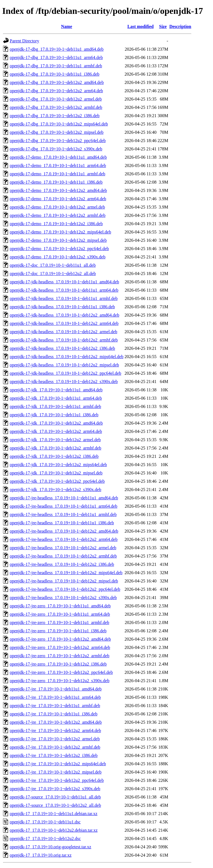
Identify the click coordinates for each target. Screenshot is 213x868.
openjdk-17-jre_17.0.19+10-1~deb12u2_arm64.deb (55, 730)
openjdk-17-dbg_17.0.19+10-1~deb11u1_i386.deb (54, 74)
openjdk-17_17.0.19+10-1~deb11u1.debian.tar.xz (54, 814)
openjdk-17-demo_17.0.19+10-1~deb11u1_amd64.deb (58, 157)
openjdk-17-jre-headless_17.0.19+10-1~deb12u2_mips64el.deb (66, 573)
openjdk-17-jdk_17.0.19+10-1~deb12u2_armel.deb (55, 440)
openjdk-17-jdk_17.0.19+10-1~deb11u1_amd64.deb (56, 390)
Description (180, 26)
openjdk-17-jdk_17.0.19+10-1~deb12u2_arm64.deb (56, 431)
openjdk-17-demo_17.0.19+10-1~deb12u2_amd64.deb (58, 190)
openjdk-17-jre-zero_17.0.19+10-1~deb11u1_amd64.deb (60, 606)
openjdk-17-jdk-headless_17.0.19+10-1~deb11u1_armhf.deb (64, 298)
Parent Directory (24, 41)
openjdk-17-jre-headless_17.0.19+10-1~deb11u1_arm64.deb (64, 506)
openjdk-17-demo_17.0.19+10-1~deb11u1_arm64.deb (58, 165)
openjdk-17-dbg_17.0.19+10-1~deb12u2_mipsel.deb (57, 132)
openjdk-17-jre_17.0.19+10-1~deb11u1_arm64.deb (55, 697)
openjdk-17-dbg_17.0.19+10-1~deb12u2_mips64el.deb (59, 124)
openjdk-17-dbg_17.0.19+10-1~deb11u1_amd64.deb (57, 49)
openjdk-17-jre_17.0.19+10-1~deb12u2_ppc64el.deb (57, 780)
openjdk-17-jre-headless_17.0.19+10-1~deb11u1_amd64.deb (64, 498)
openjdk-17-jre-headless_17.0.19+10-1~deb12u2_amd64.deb (64, 531)
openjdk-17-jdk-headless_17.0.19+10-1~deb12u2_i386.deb (62, 348)
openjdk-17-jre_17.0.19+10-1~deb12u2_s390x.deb (55, 789)
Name (67, 26)
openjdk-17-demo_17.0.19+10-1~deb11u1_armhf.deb (58, 174)
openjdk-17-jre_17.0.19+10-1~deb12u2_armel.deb (55, 739)
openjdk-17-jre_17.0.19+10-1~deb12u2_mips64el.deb (58, 764)
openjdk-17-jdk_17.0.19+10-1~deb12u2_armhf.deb (55, 448)
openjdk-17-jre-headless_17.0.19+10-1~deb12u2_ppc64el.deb (65, 589)
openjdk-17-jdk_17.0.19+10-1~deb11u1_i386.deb (54, 415)
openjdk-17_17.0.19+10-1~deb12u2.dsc (45, 839)
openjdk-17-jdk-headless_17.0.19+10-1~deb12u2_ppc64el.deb (65, 373)
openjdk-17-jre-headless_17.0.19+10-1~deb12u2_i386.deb (62, 564)
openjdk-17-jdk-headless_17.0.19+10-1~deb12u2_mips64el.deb (67, 357)
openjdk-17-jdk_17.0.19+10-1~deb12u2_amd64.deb (56, 423)
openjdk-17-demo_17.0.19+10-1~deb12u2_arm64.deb (58, 199)
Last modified (140, 26)
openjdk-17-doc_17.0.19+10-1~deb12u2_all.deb (53, 274)
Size (163, 26)
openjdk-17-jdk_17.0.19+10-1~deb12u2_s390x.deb (55, 490)
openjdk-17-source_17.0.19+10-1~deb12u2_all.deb (55, 805)
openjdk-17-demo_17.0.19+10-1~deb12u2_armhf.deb (58, 215)
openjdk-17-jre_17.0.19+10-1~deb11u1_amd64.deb (56, 689)
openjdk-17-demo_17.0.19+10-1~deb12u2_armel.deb (57, 207)
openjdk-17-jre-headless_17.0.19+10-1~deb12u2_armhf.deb (63, 556)
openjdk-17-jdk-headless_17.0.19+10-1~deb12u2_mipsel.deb (64, 365)
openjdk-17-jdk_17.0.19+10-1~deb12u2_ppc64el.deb (57, 481)
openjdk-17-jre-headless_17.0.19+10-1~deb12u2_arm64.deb (64, 539)
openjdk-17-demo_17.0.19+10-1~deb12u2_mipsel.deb (58, 240)
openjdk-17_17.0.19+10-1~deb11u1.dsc (45, 822)
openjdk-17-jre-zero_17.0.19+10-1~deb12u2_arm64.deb (60, 647)
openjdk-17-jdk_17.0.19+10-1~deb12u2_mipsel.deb (56, 473)
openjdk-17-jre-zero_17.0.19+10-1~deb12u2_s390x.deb (59, 681)
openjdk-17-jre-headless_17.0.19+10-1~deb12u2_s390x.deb (63, 598)
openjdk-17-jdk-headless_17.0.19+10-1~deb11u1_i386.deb (62, 307)
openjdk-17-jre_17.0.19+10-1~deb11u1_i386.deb (54, 714)
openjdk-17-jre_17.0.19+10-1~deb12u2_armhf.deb (55, 747)
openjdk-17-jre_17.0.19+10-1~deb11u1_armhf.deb (55, 706)
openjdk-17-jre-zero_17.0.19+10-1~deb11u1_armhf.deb (59, 622)
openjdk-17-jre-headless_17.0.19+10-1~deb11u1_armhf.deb (63, 514)
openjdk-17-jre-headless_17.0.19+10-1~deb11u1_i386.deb (62, 523)
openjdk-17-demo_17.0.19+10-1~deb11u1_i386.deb (56, 182)
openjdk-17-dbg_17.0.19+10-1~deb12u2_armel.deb (56, 99)
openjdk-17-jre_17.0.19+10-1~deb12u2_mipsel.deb (56, 772)
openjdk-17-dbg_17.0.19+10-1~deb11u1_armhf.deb (56, 66)
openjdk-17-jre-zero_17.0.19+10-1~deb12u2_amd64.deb (60, 639)
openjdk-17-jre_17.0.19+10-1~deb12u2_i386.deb (54, 755)
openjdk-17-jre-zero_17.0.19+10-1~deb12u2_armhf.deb (59, 656)
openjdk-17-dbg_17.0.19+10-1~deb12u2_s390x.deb (56, 149)
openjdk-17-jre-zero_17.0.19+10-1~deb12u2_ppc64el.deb (61, 672)
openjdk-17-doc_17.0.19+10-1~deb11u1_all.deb (53, 265)
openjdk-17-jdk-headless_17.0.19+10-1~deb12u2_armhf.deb (64, 340)
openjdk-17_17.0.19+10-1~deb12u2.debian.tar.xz (54, 830)
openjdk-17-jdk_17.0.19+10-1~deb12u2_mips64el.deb (58, 465)
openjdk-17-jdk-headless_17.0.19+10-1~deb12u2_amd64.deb (64, 315)
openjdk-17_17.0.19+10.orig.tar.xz (41, 855)
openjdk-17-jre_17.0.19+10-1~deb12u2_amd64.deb (56, 722)
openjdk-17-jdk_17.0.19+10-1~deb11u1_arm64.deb (56, 398)
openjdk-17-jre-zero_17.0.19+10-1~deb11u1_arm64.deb (60, 614)
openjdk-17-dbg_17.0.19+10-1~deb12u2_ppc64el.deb (58, 141)
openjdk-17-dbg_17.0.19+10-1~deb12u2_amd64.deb (57, 82)
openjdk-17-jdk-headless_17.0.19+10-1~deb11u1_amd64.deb (64, 282)
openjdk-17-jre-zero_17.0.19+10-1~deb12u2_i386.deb (58, 664)
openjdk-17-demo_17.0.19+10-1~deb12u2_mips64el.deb (60, 232)
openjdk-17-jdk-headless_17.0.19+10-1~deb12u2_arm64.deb (64, 323)
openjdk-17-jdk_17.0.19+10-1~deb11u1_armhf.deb (55, 406)
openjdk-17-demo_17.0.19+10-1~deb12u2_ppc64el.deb (59, 249)
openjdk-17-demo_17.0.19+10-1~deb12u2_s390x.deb (58, 257)
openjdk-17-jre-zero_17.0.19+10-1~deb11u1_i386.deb (58, 631)
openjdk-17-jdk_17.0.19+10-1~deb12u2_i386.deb (54, 456)
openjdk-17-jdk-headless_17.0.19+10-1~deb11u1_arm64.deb (64, 290)
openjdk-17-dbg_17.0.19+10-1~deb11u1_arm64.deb (56, 57)
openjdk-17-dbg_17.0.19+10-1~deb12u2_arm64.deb (56, 91)
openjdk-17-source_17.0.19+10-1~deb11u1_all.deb (55, 797)
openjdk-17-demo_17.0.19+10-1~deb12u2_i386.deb (56, 224)
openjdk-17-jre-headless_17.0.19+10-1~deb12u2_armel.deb (63, 548)
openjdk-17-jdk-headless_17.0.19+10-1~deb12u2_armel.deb (64, 332)
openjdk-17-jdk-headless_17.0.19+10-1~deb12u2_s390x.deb (64, 382)
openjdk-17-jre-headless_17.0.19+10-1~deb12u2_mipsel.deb (64, 581)
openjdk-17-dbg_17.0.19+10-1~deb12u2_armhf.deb (56, 107)
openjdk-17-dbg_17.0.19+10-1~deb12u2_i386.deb (55, 116)
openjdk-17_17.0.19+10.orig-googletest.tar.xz (50, 847)
